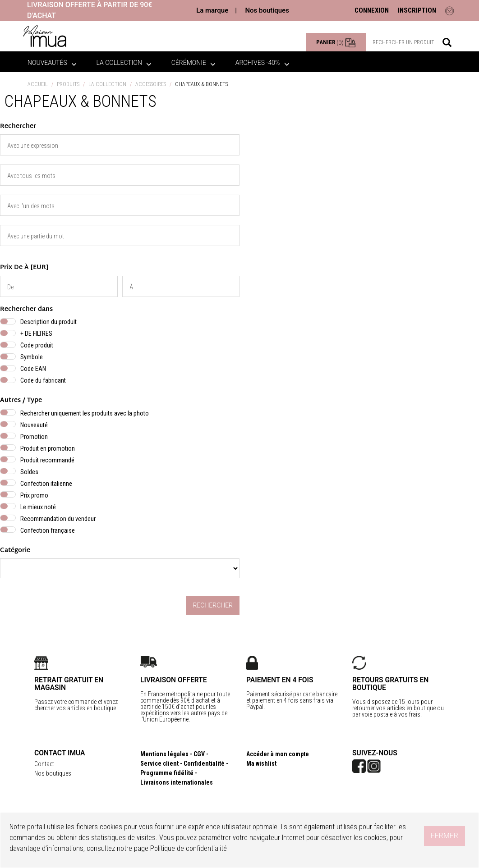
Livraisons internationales (177, 782)
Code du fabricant (43, 380)
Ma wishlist (261, 763)
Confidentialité (204, 763)
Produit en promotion (48, 448)
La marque (212, 10)
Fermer (444, 836)
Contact (44, 764)
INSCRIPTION (417, 10)
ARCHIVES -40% (263, 63)
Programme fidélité (167, 773)
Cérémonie (194, 63)
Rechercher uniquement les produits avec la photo (85, 413)
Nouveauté (34, 425)
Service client (159, 763)
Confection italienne (46, 484)
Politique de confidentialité (189, 848)
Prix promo (34, 495)
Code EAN (33, 369)
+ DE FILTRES (36, 333)
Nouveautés (52, 63)
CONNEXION (372, 10)
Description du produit (48, 322)
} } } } (120, 568)
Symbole (32, 357)
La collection (124, 63)
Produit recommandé (47, 460)
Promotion (34, 437)
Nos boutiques (267, 10)
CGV (199, 754)
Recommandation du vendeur (58, 519)
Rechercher (213, 605)
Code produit (37, 345)
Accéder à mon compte (278, 754)
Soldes (29, 472)
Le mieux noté (38, 507)
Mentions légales (164, 754)
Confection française (48, 530)
